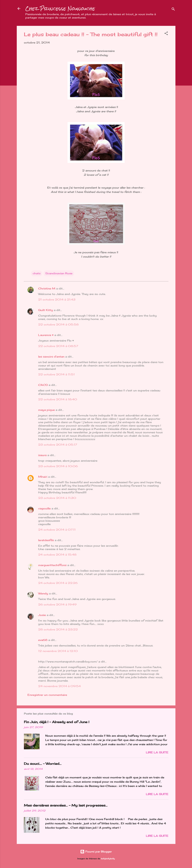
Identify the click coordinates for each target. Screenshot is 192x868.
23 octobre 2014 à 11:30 (57, 498)
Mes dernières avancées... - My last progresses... (66, 805)
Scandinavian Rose (59, 273)
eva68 (43, 640)
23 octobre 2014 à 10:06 (58, 466)
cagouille (44, 508)
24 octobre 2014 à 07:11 (57, 530)
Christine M (47, 288)
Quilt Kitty (46, 310)
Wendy (43, 593)
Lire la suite (157, 752)
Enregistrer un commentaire (47, 695)
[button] (166, 34)
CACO (43, 385)
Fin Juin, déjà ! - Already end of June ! (57, 722)
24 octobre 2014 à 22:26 (58, 583)
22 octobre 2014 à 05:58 (58, 324)
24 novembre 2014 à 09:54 (59, 686)
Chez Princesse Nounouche (60, 9)
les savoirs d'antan (51, 357)
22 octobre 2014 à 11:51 (56, 374)
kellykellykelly (108, 859)
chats (37, 273)
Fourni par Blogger (96, 852)
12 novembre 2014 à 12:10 (58, 651)
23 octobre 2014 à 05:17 (58, 445)
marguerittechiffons (52, 565)
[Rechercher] (173, 10)
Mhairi (43, 477)
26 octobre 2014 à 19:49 (57, 604)
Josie (42, 615)
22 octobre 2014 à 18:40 (58, 399)
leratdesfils (46, 540)
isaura (42, 455)
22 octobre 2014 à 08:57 (58, 346)
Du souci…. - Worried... (43, 764)
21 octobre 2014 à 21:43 (57, 300)
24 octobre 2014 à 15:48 (57, 555)
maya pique (46, 410)
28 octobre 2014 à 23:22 (58, 629)
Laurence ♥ (46, 335)
